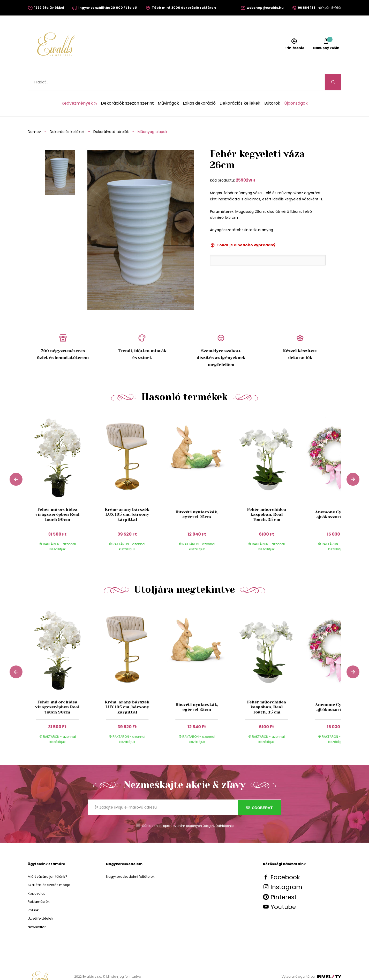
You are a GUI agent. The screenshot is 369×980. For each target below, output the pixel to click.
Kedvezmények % (79, 87)
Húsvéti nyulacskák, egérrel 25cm (197, 498)
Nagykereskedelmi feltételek (130, 860)
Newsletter (37, 911)
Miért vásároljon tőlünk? (47, 860)
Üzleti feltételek (40, 902)
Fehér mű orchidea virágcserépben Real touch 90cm (57, 498)
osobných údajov (200, 809)
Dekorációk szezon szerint (127, 87)
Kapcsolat (36, 877)
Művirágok (168, 87)
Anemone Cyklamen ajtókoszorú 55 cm (336, 498)
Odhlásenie (224, 809)
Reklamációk (39, 885)
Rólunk (33, 894)
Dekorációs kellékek (240, 87)
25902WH (246, 164)
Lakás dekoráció (199, 87)
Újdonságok (296, 87)
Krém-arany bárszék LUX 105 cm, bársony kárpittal (127, 498)
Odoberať (259, 791)
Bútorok (272, 87)
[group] (63, 470)
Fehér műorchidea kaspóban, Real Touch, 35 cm (266, 498)
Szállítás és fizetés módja (49, 869)
